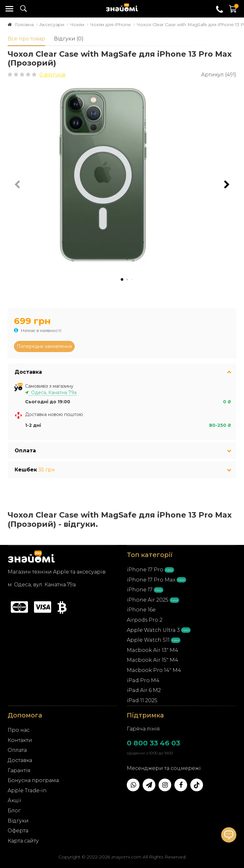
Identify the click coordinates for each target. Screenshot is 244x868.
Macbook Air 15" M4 (152, 660)
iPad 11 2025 (142, 700)
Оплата (17, 750)
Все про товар (26, 39)
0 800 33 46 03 (153, 743)
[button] (227, 185)
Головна (24, 25)
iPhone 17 (140, 590)
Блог (14, 811)
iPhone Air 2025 (148, 600)
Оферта (18, 831)
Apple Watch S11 (148, 640)
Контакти (20, 740)
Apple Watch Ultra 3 (153, 630)
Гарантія (19, 770)
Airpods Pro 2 (145, 620)
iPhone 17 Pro (145, 570)
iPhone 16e (141, 610)
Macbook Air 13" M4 (152, 650)
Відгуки (18, 821)
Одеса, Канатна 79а (53, 392)
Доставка (20, 760)
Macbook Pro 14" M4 (154, 670)
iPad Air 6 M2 (144, 690)
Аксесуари (52, 25)
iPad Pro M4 (143, 680)
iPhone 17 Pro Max (151, 580)
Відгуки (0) (69, 39)
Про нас (19, 730)
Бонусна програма (33, 780)
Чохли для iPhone (110, 25)
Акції (14, 800)
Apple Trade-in (27, 790)
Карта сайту (23, 841)
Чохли (77, 25)
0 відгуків (52, 75)
